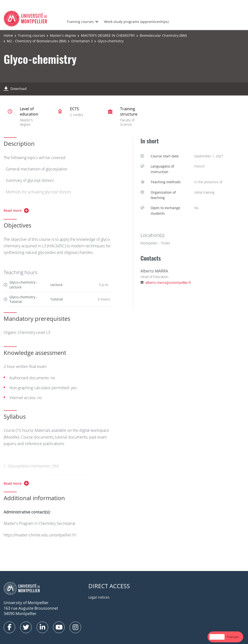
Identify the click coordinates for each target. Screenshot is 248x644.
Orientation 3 (82, 41)
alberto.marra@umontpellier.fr (168, 282)
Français (233, 637)
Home (8, 35)
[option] (233, 637)
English (217, 637)
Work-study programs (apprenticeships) (136, 22)
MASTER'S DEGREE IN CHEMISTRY (108, 35)
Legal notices (99, 597)
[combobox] (217, 637)
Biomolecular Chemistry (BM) (163, 35)
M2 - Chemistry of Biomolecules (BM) (37, 41)
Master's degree (63, 35)
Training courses (80, 22)
